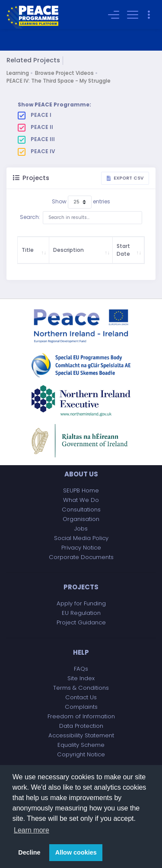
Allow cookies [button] (76, 852)
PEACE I (35, 115)
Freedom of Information (81, 716)
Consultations (81, 510)
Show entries (81, 202)
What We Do (81, 500)
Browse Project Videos (64, 73)
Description (68, 250)
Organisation (81, 519)
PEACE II (35, 127)
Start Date (123, 250)
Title (28, 250)
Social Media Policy (81, 538)
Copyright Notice (81, 754)
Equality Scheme (81, 745)
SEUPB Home (81, 490)
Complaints (81, 707)
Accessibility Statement (81, 735)
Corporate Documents (81, 557)
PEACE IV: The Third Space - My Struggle (59, 81)
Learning (18, 73)
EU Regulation (81, 613)
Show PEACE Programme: (54, 104)
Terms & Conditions (81, 688)
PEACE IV (37, 151)
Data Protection (81, 726)
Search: (81, 218)
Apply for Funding (81, 603)
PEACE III (36, 139)
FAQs (81, 669)
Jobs (81, 529)
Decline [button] (29, 852)
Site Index (81, 678)
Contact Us (81, 697)
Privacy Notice (81, 548)
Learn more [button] (32, 830)
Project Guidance (81, 622)
